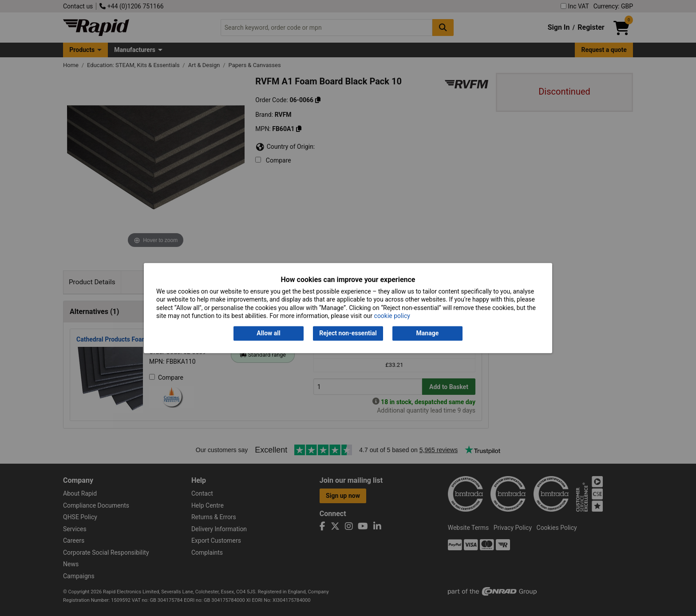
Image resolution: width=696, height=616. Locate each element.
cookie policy (392, 316)
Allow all (268, 334)
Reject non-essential (348, 334)
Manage (428, 334)
